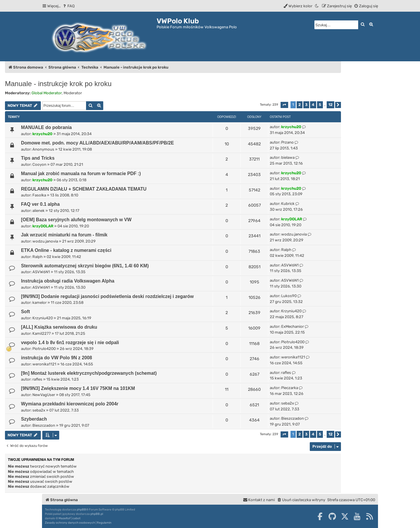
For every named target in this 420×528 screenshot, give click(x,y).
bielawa (288, 157)
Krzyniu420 (43, 318)
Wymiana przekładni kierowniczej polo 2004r (70, 404)
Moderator (73, 93)
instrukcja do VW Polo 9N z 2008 (57, 358)
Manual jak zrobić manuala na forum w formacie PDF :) (81, 174)
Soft (26, 312)
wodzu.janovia (45, 241)
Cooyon (39, 164)
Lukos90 (289, 296)
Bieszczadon (44, 425)
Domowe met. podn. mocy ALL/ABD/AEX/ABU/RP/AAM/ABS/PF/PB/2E (97, 143)
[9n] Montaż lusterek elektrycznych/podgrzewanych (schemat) (89, 373)
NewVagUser (44, 395)
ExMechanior (293, 326)
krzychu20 (42, 134)
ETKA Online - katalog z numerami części (66, 250)
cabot (76, 518)
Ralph (37, 257)
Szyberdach (34, 419)
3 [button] (306, 105)
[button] (284, 105)
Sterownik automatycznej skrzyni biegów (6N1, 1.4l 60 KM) (85, 266)
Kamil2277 (42, 333)
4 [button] (313, 105)
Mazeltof (65, 518)
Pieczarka (290, 388)
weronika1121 (44, 364)
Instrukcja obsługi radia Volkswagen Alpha (68, 281)
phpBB (81, 510)
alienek (38, 211)
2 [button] (300, 105)
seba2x (39, 410)
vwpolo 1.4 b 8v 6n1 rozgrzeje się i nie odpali (70, 343)
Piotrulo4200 (44, 349)
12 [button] (330, 105)
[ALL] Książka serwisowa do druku (59, 327)
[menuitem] (68, 6)
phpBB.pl (97, 514)
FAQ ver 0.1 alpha (40, 204)
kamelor (40, 303)
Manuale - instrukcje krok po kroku (58, 84)
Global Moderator (47, 93)
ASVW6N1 (41, 272)
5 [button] (320, 105)
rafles (37, 379)
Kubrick (288, 204)
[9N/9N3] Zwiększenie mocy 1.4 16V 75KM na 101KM (78, 388)
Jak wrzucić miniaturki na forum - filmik (64, 235)
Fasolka (39, 195)
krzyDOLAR (43, 226)
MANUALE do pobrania (46, 127)
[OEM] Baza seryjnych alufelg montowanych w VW (76, 220)
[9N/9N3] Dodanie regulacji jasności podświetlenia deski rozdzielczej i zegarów (107, 296)
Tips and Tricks (38, 158)
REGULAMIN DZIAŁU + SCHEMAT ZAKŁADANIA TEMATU (84, 189)
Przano (287, 142)
